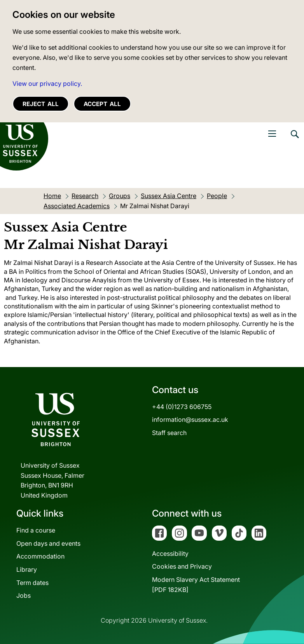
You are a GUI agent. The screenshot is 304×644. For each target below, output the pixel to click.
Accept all (102, 104)
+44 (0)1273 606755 (182, 407)
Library (27, 569)
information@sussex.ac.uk (190, 419)
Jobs (24, 595)
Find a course (36, 530)
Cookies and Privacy (182, 566)
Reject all (41, 104)
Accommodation (40, 556)
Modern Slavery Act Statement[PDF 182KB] (196, 585)
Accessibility (170, 553)
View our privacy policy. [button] (47, 84)
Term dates (32, 583)
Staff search (169, 433)
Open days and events (48, 543)
